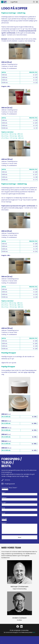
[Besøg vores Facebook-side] (18, 627)
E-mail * (4, 503)
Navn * (4, 492)
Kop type (4, 518)
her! (34, 632)
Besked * (4, 523)
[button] (34, 2)
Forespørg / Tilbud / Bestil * (9, 488)
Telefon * (4, 498)
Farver (3, 513)
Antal (3, 508)
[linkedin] (21, 627)
